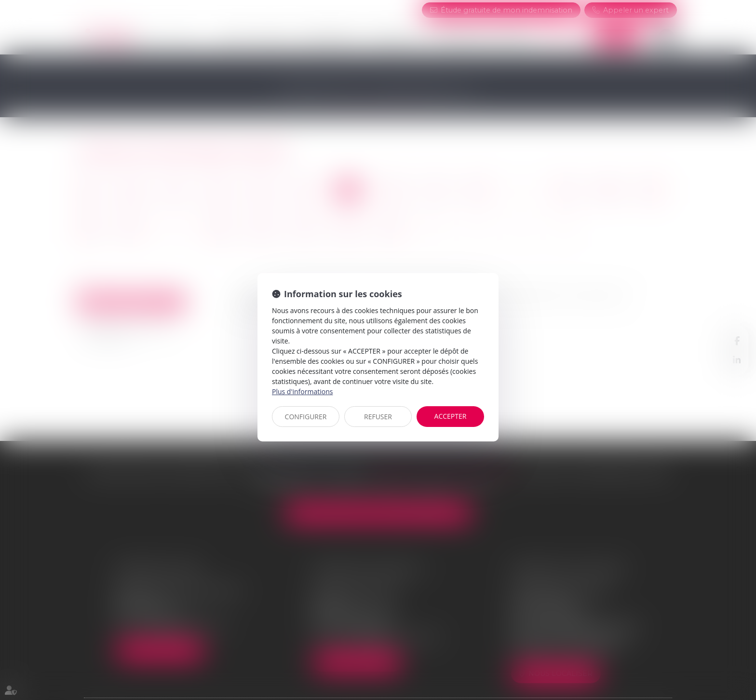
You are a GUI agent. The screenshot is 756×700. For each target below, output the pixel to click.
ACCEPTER (451, 416)
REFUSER (378, 417)
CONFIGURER (306, 417)
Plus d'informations (302, 391)
